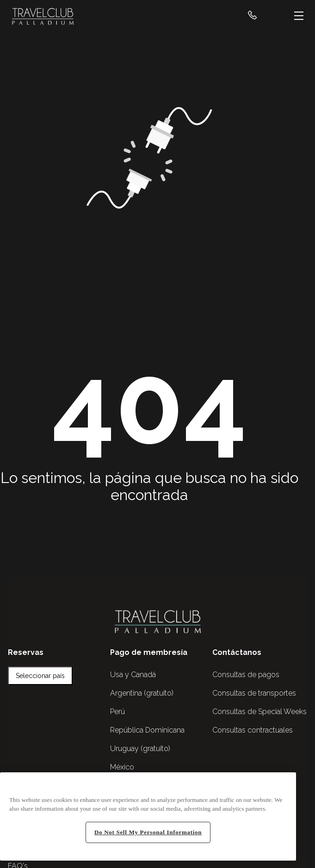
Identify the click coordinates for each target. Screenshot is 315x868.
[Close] (284, 786)
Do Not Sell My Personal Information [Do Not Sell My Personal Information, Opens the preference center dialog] (148, 832)
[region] (148, 816)
